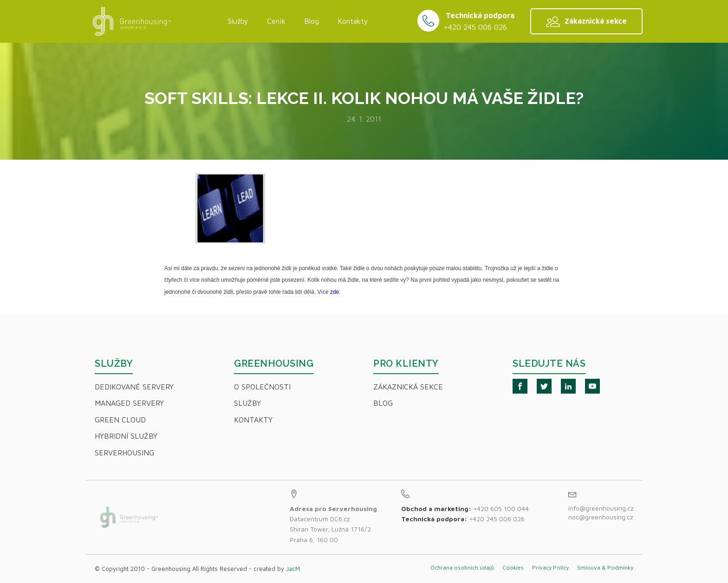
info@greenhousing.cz (602, 508)
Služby (238, 21)
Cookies (513, 567)
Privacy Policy (550, 567)
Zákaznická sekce (408, 387)
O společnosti (262, 387)
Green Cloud (120, 420)
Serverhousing (124, 453)
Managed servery (129, 403)
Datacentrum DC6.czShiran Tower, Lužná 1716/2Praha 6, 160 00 (333, 524)
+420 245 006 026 (475, 27)
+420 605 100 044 (501, 509)
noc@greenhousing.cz (601, 517)
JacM (293, 569)
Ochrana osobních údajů (462, 567)
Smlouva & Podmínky (605, 567)
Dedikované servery (134, 387)
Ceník (276, 21)
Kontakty (353, 21)
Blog (312, 21)
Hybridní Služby (126, 436)
